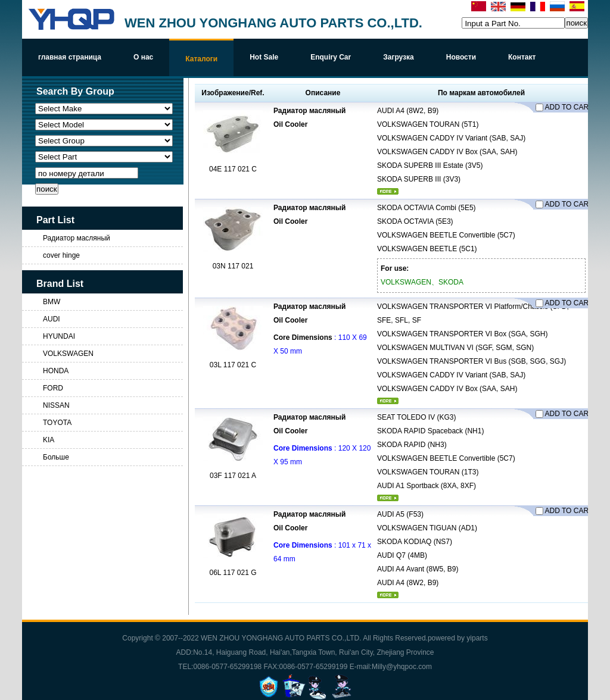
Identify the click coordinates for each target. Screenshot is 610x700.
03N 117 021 (233, 266)
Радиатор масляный (77, 238)
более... (388, 191)
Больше (56, 457)
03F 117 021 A (233, 476)
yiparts (477, 638)
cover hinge (61, 255)
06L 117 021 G (233, 573)
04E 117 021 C (233, 169)
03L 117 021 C (233, 365)
